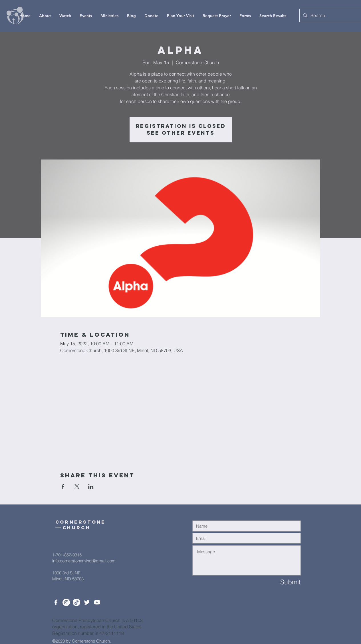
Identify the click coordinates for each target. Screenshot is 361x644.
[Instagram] (66, 602)
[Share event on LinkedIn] (91, 486)
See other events (181, 133)
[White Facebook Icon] (56, 602)
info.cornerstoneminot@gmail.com (84, 561)
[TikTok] (76, 602)
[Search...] (331, 15)
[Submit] (280, 582)
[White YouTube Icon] (97, 602)
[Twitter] (87, 602)
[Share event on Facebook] (63, 486)
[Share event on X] (77, 486)
